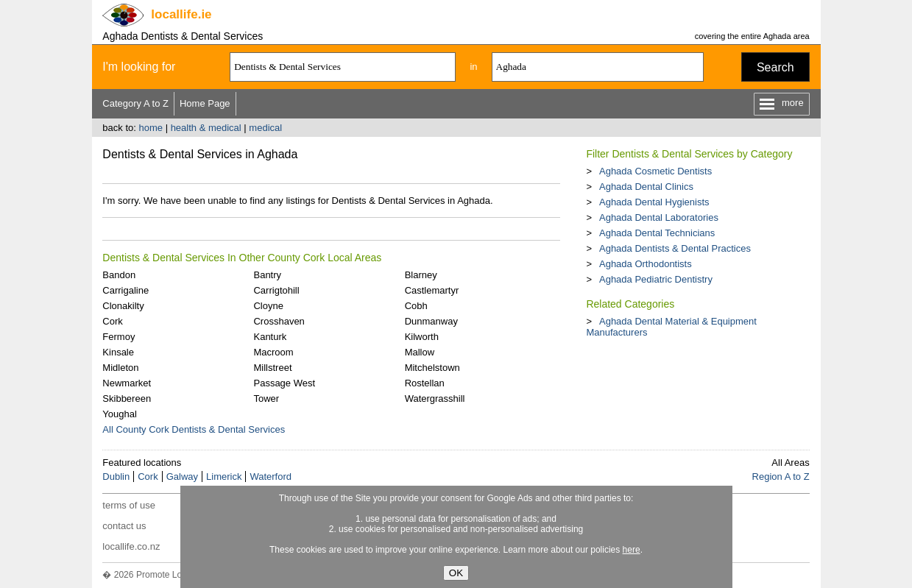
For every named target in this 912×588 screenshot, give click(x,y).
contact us (124, 526)
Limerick (224, 477)
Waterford (271, 477)
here (632, 550)
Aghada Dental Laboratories (659, 217)
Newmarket (127, 383)
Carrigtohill (276, 290)
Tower (266, 399)
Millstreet (272, 368)
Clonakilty (123, 306)
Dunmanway (431, 321)
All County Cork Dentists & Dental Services (194, 429)
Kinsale (118, 352)
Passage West (284, 383)
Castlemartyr (432, 290)
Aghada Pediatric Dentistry (656, 279)
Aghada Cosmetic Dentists (655, 171)
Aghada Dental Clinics (646, 187)
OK (456, 573)
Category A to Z (135, 103)
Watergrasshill (435, 399)
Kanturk (270, 337)
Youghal (120, 414)
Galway (182, 477)
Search (775, 67)
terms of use (129, 505)
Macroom (273, 352)
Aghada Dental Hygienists (654, 202)
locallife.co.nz (131, 546)
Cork (112, 321)
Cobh (416, 306)
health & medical (206, 128)
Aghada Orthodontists (646, 264)
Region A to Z (781, 477)
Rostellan (425, 383)
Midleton (120, 368)
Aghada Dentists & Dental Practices (675, 248)
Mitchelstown (432, 368)
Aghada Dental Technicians (657, 233)
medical (265, 128)
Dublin (116, 477)
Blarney (421, 275)
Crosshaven (279, 321)
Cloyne (268, 306)
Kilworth (422, 337)
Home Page (205, 103)
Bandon (119, 275)
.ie (181, 14)
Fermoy (119, 337)
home (151, 128)
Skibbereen (127, 399)
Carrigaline (126, 290)
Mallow (420, 352)
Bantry (267, 275)
